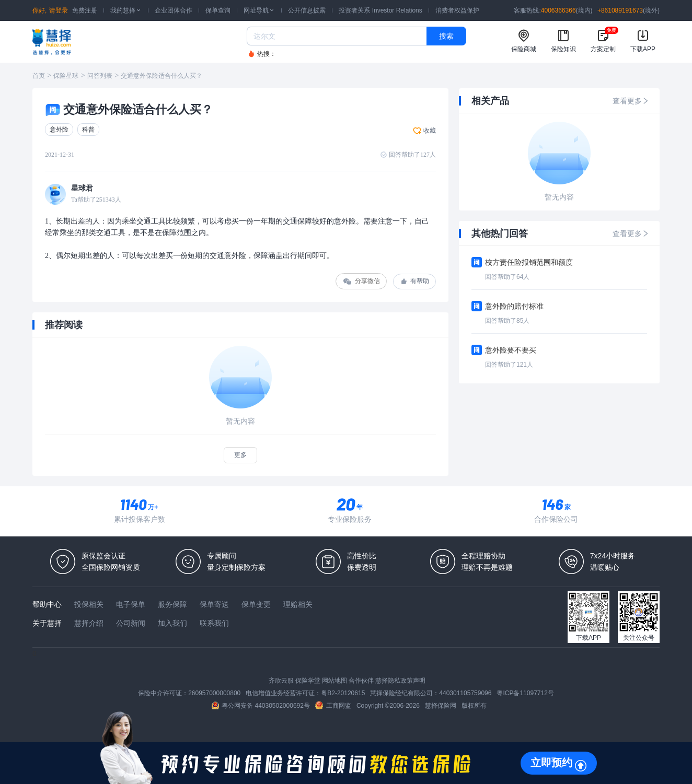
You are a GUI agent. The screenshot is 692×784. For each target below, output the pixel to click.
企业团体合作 (174, 10)
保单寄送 (214, 604)
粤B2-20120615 (343, 693)
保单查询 (218, 10)
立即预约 (551, 763)
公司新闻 (131, 623)
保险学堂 (308, 681)
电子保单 (131, 604)
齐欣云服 (281, 681)
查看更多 (631, 101)
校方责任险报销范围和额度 (529, 262)
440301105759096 (465, 693)
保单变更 (256, 604)
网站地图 (335, 681)
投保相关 (89, 604)
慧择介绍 (89, 623)
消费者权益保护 (457, 10)
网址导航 (259, 10)
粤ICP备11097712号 (525, 693)
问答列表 (100, 76)
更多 (240, 455)
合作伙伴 (361, 681)
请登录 (59, 10)
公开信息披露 (307, 10)
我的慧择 (126, 10)
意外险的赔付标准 (514, 306)
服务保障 (172, 604)
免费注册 (85, 10)
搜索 (446, 36)
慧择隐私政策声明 (400, 681)
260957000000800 (214, 693)
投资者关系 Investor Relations (380, 10)
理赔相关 (298, 604)
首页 (39, 76)
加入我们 (172, 623)
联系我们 (214, 623)
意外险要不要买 (511, 350)
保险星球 (66, 76)
